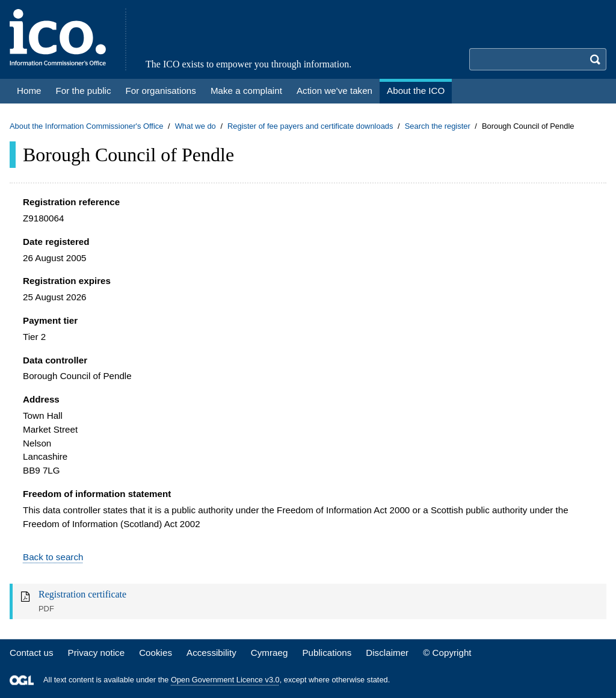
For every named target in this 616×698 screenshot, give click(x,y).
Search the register (438, 126)
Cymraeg (269, 653)
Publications (327, 653)
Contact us (32, 653)
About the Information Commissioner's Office (86, 126)
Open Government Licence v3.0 (225, 680)
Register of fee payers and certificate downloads (310, 126)
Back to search (53, 557)
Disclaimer (387, 653)
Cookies (156, 653)
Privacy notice (97, 653)
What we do (196, 126)
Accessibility (211, 653)
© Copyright (447, 653)
